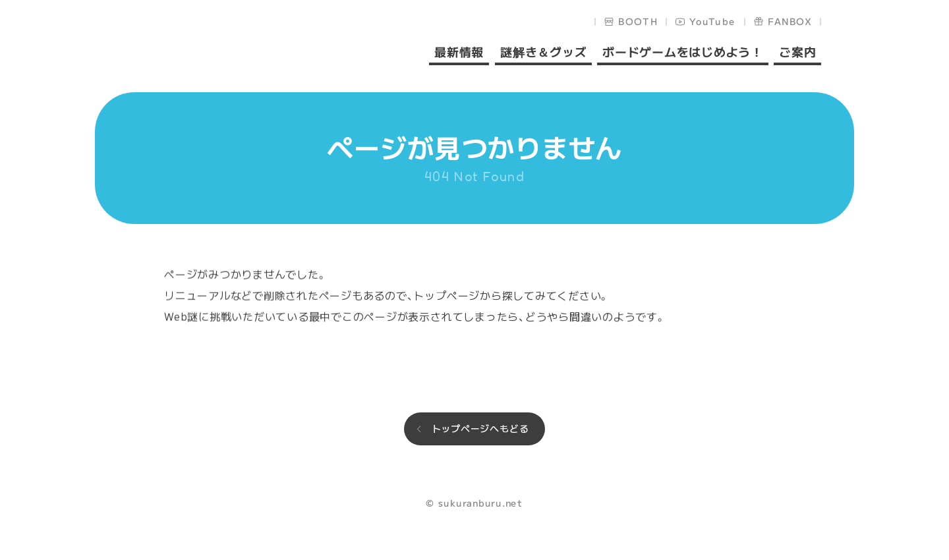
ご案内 (797, 53)
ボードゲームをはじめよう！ (683, 53)
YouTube (713, 21)
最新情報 (459, 53)
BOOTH (638, 21)
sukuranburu (204, 47)
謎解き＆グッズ (543, 53)
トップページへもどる (480, 428)
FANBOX (790, 21)
